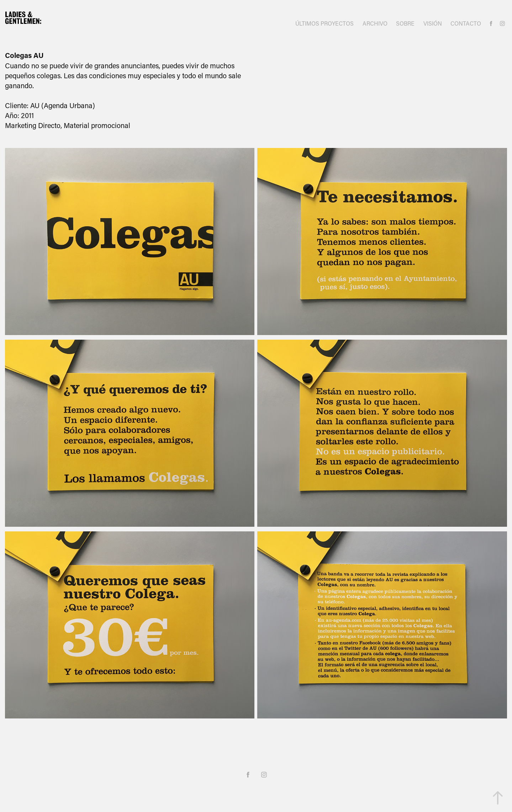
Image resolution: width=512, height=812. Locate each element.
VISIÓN (433, 23)
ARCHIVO (375, 23)
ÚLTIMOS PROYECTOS (324, 23)
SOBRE (405, 23)
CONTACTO (466, 23)
